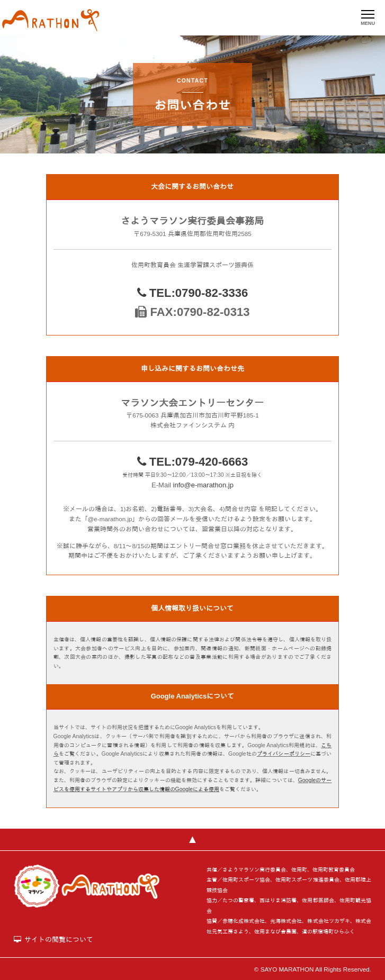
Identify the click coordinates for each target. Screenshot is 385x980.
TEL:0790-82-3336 (193, 293)
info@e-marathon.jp (203, 485)
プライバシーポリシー (284, 754)
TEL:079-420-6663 (193, 462)
